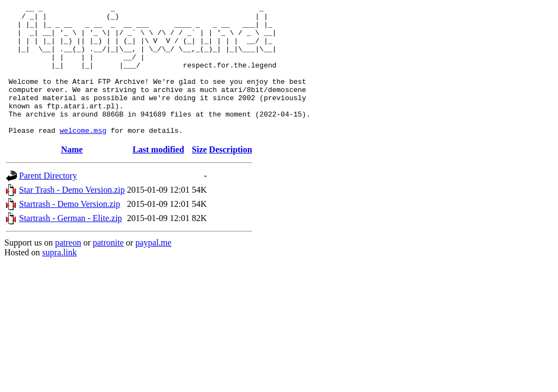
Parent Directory (48, 202)
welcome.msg (83, 156)
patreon (68, 269)
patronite (108, 269)
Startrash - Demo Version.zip (69, 230)
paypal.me (153, 269)
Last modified (158, 176)
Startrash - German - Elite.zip (71, 244)
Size (199, 176)
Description (231, 176)
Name (72, 176)
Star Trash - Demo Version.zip (72, 216)
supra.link (59, 278)
